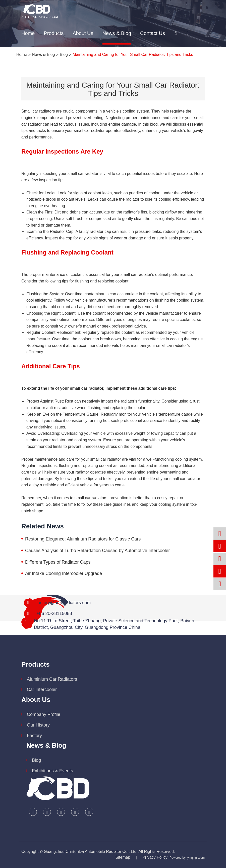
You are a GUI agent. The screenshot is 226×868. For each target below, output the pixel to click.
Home (28, 33)
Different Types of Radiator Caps (58, 562)
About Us (83, 33)
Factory (34, 736)
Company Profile (44, 714)
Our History (38, 725)
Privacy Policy (155, 857)
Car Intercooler (42, 690)
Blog (36, 760)
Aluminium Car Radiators (52, 679)
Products (54, 33)
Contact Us (153, 33)
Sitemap (123, 857)
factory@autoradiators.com (64, 603)
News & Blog (117, 33)
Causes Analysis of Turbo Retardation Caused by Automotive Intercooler (97, 551)
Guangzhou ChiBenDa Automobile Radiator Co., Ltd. (91, 852)
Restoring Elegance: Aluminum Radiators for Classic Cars (83, 539)
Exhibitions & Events (52, 771)
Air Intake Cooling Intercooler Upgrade (64, 573)
